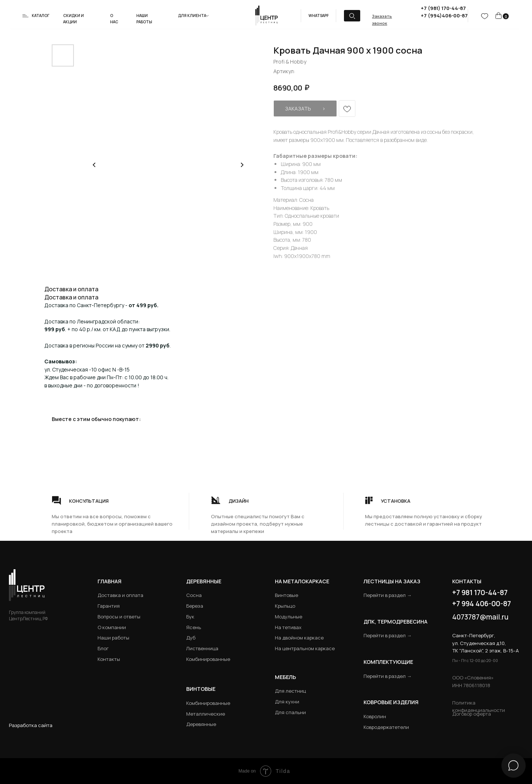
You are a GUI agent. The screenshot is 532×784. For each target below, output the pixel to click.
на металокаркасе (302, 581)
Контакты (109, 659)
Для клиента (192, 16)
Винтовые (287, 595)
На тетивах (288, 627)
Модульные (289, 617)
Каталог (41, 16)
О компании (112, 627)
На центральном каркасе (305, 648)
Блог (103, 648)
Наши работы (113, 638)
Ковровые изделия (391, 702)
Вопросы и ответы (119, 617)
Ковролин (375, 716)
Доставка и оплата (120, 595)
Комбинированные (208, 659)
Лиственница (202, 648)
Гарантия (109, 606)
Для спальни (290, 712)
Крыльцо (285, 606)
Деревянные (204, 581)
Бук (190, 617)
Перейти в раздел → (388, 595)
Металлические (206, 714)
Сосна (194, 595)
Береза (195, 606)
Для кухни (287, 702)
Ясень (194, 627)
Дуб (191, 638)
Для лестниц (290, 691)
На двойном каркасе (299, 638)
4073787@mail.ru (480, 617)
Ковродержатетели (386, 727)
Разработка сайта (31, 725)
